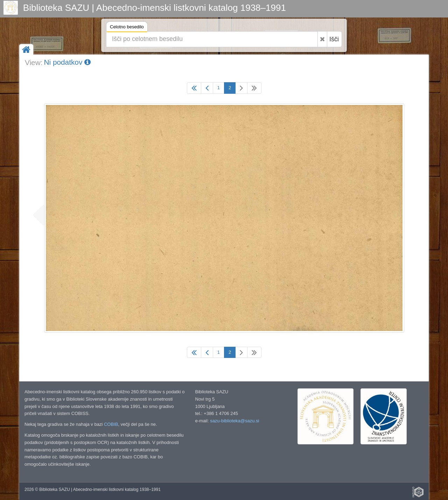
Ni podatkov (67, 62)
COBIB (111, 424)
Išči (334, 39)
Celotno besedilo (127, 28)
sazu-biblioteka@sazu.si (234, 421)
